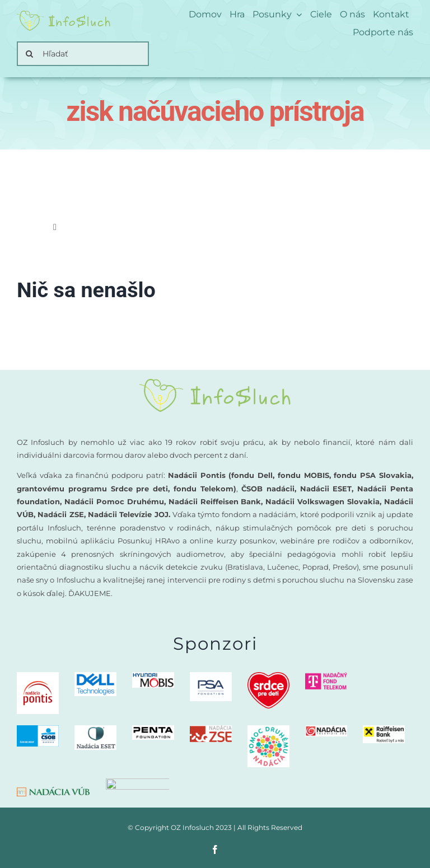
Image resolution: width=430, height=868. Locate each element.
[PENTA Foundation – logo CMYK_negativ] (153, 729)
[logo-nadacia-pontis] (38, 676)
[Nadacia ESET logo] (95, 729)
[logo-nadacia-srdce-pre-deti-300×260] (268, 676)
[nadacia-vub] (53, 790)
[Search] (29, 54)
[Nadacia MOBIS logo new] (153, 676)
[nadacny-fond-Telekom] (326, 676)
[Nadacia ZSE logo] (211, 729)
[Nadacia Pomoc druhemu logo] (268, 729)
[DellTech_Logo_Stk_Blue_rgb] (95, 676)
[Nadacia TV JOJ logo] (326, 729)
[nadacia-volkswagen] (137, 782)
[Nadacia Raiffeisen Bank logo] (384, 729)
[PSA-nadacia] (211, 676)
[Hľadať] (83, 54)
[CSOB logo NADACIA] (38, 729)
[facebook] (215, 850)
